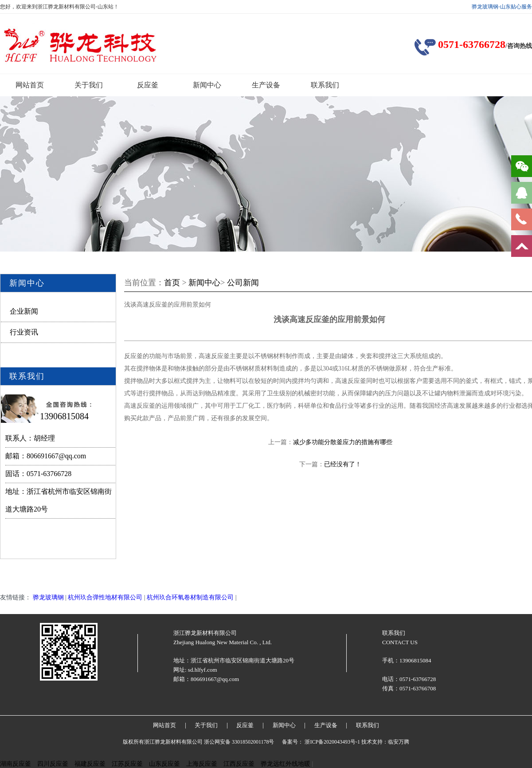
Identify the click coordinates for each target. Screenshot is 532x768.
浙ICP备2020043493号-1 (332, 742)
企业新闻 (24, 311)
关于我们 (89, 85)
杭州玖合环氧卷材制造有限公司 (190, 597)
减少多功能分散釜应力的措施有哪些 (343, 442)
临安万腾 (399, 742)
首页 (172, 283)
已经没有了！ (343, 464)
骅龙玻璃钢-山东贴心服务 (502, 7)
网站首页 (30, 85)
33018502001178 (250, 742)
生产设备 (266, 85)
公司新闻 (243, 283)
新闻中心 (207, 85)
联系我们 (325, 85)
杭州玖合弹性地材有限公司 (105, 597)
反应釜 (148, 85)
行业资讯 (24, 332)
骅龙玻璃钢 (48, 597)
